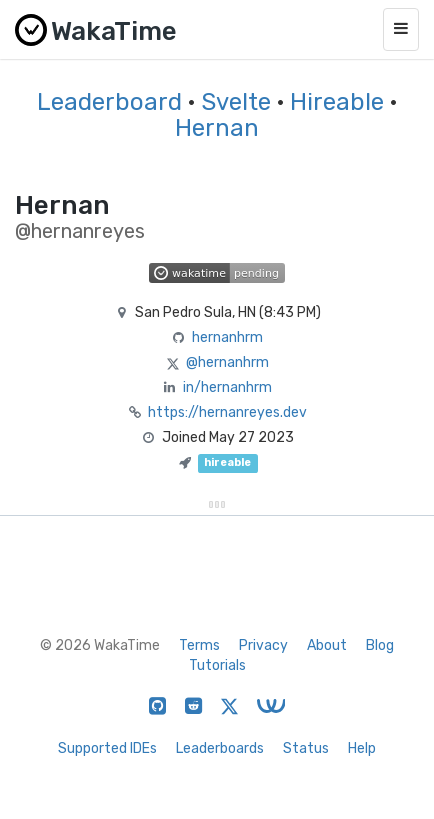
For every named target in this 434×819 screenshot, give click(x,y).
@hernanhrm (227, 362)
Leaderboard (109, 102)
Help (362, 748)
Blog (380, 645)
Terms (199, 645)
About (327, 645)
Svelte (236, 102)
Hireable (337, 102)
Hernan (217, 128)
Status (306, 748)
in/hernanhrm (227, 387)
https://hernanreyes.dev (227, 412)
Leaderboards (220, 748)
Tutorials (217, 665)
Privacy (263, 645)
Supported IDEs (107, 748)
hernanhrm (227, 337)
